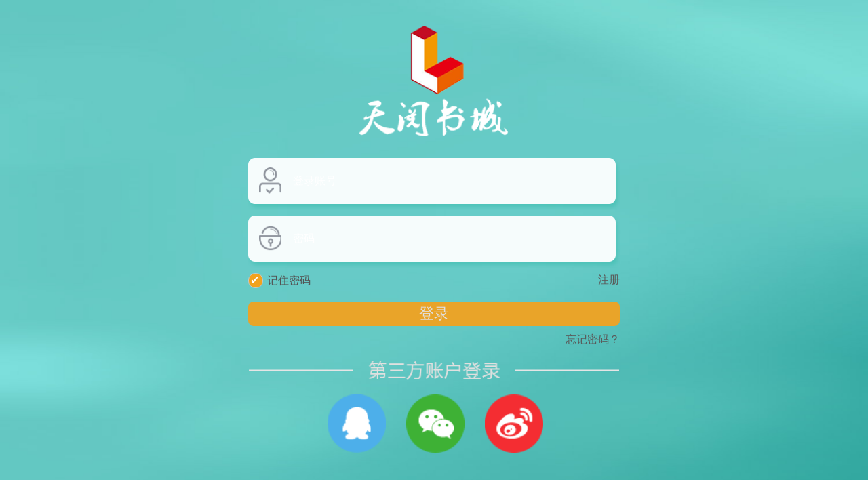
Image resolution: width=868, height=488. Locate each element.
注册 (609, 280)
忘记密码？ (593, 339)
